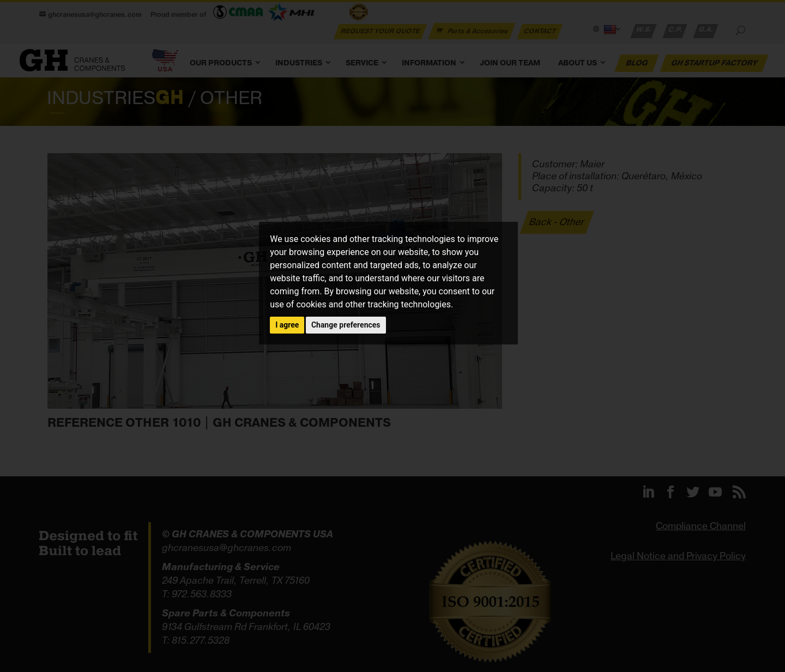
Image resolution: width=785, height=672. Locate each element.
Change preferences (346, 325)
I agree (287, 325)
